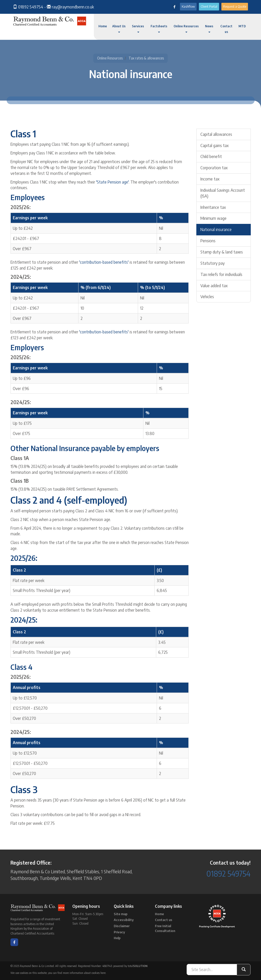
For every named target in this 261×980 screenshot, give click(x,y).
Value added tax (214, 286)
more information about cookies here (84, 973)
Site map (121, 914)
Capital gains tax (214, 146)
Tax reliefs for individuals (221, 274)
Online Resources (186, 28)
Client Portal (209, 6)
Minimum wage (213, 218)
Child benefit (211, 156)
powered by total (130, 966)
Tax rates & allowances (146, 58)
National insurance (216, 229)
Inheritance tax (213, 207)
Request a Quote (235, 6)
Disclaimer (122, 926)
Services (138, 28)
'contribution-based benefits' (104, 262)
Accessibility (124, 920)
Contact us (226, 29)
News (209, 28)
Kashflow (188, 6)
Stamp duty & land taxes (222, 252)
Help (117, 938)
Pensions (208, 241)
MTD (242, 26)
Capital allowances (216, 134)
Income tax (210, 179)
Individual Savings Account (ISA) (223, 193)
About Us (119, 28)
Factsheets (159, 28)
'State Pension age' (112, 182)
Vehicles (207, 297)
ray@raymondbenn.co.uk (73, 7)
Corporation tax (214, 168)
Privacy (119, 932)
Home (103, 26)
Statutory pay (213, 263)
